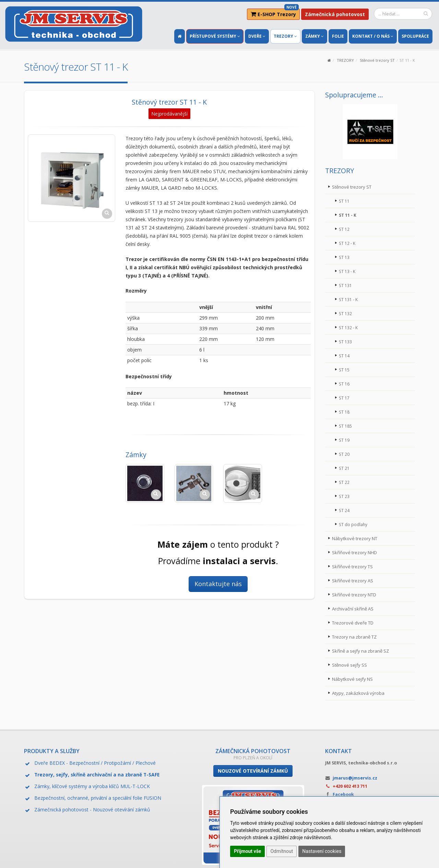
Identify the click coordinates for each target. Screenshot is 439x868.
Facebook (343, 794)
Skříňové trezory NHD (357, 552)
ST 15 (344, 370)
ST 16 (344, 384)
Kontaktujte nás (218, 584)
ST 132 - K (348, 327)
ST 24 (344, 510)
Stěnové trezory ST (377, 60)
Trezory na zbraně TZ (356, 637)
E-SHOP (275, 13)
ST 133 (346, 341)
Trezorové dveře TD (355, 623)
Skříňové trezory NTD (356, 594)
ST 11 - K (348, 215)
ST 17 (344, 398)
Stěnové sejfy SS (351, 665)
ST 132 (346, 313)
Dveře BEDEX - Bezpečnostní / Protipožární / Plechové (95, 763)
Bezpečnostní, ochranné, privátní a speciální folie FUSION (98, 798)
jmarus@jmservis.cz (355, 778)
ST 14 (344, 355)
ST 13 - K (347, 271)
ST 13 (344, 257)
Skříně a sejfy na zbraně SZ (362, 651)
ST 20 (344, 454)
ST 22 (344, 482)
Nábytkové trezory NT (357, 538)
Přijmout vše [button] (247, 851)
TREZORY (345, 60)
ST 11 (344, 201)
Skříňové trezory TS (354, 566)
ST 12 (344, 229)
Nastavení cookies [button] (322, 851)
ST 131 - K (348, 299)
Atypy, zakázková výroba (359, 693)
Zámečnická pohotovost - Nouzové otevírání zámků (92, 810)
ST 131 (346, 285)
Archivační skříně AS (354, 609)
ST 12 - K (347, 243)
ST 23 (344, 496)
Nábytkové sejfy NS (354, 679)
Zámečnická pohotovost (335, 14)
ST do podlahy (353, 524)
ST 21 (344, 468)
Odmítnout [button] (282, 851)
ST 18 (344, 412)
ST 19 (344, 440)
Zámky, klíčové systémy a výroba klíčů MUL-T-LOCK (92, 786)
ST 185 (346, 426)
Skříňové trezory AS (354, 580)
